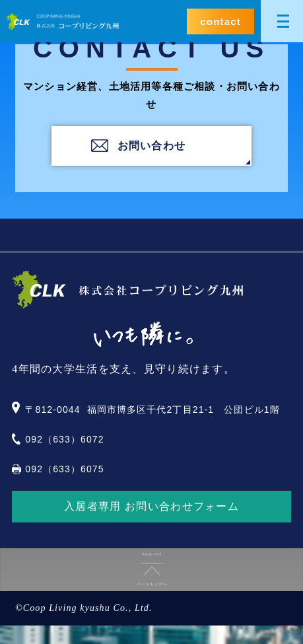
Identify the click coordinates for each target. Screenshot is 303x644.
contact (220, 21)
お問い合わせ (152, 146)
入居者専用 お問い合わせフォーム (151, 506)
